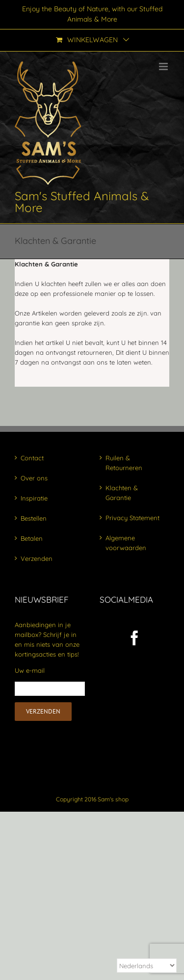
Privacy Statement (132, 518)
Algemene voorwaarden (126, 543)
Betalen (32, 538)
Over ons (34, 478)
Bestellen (34, 518)
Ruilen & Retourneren (124, 463)
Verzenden (37, 558)
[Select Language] (147, 966)
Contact (32, 458)
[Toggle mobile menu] (164, 66)
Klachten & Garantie (122, 493)
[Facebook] (134, 638)
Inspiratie (34, 498)
